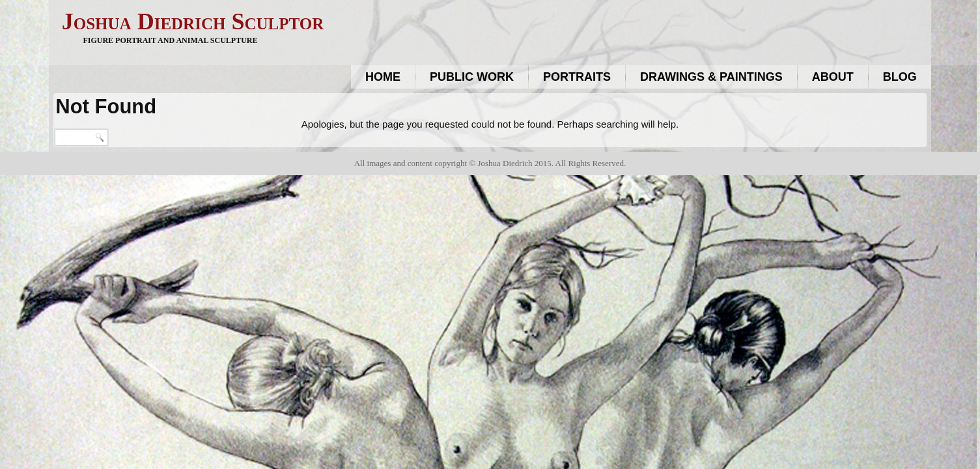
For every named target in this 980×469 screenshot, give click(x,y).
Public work (472, 77)
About (833, 77)
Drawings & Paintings (711, 77)
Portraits (577, 77)
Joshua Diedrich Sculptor (193, 21)
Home (383, 77)
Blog (900, 77)
